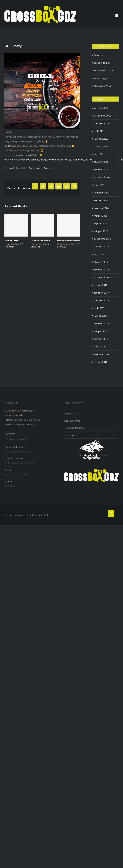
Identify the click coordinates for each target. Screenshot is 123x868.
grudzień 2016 (101, 323)
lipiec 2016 (99, 347)
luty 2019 (99, 254)
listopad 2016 (101, 331)
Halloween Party (103, 86)
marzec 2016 (101, 362)
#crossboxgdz (19, 160)
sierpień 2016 (101, 339)
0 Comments (48, 168)
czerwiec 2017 (101, 300)
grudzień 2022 (101, 169)
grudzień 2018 (101, 270)
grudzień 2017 (101, 293)
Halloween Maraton (69, 241)
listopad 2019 (101, 231)
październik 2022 (103, 177)
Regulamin (10, 434)
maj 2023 (99, 131)
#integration (71, 160)
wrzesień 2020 (102, 193)
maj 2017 (99, 308)
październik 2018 (103, 277)
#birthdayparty (57, 160)
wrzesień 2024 (102, 108)
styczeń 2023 (101, 162)
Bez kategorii (34, 168)
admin (10, 168)
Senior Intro (12, 241)
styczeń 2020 (101, 223)
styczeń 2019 (101, 262)
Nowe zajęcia (101, 78)
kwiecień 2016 (101, 354)
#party (8, 160)
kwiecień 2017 (101, 316)
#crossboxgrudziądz (38, 160)
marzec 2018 (101, 285)
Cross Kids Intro (40, 241)
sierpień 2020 (101, 200)
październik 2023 (103, 116)
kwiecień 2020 (101, 208)
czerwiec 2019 (101, 246)
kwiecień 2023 (101, 139)
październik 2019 (103, 239)
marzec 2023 (101, 146)
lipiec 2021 (99, 185)
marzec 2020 (101, 216)
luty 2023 (99, 154)
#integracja (84, 160)
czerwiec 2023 (101, 123)
